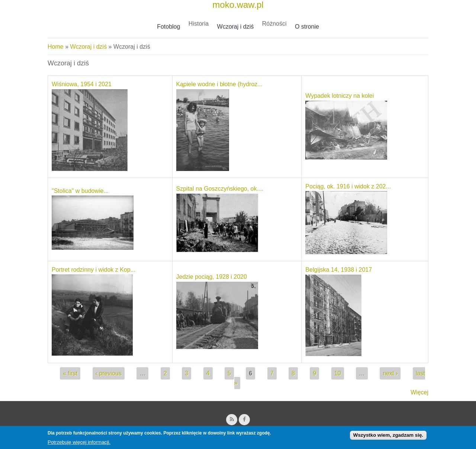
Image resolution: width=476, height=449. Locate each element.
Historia (199, 24)
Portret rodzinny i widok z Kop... (94, 270)
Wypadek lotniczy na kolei (340, 96)
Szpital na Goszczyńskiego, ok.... (220, 189)
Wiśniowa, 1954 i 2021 (82, 84)
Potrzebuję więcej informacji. (79, 444)
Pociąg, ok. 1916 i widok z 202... (348, 186)
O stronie (307, 27)
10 (338, 373)
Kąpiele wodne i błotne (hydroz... (219, 84)
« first (70, 373)
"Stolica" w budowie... (80, 191)
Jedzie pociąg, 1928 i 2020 (212, 277)
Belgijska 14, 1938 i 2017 (339, 270)
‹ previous (109, 373)
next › (390, 373)
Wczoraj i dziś (236, 27)
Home (56, 47)
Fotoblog (168, 27)
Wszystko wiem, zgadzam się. (388, 437)
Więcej (419, 392)
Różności (274, 24)
